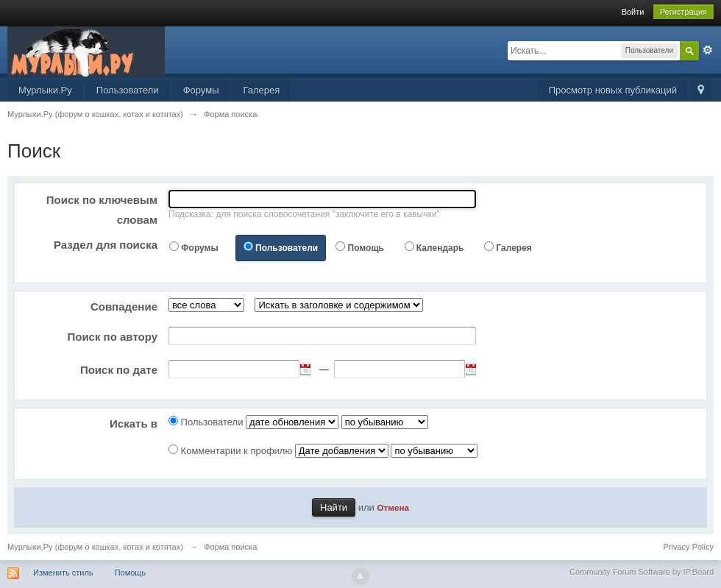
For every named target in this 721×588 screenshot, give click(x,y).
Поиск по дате (119, 370)
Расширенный (708, 50)
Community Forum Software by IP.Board (642, 572)
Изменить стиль (63, 573)
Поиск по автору (112, 337)
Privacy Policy (689, 547)
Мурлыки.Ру (45, 90)
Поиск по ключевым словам (102, 210)
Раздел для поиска (106, 245)
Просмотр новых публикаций (613, 90)
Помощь (366, 248)
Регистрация (683, 12)
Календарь (440, 248)
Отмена (393, 507)
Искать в (134, 424)
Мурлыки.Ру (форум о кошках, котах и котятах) (95, 547)
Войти (633, 12)
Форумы (201, 90)
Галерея (261, 90)
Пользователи (128, 90)
